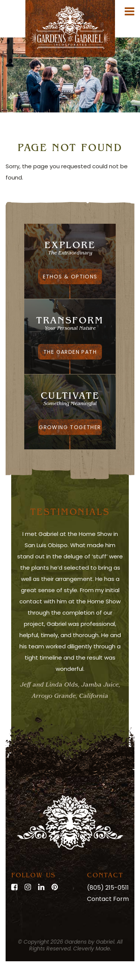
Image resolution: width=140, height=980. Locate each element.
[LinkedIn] (41, 887)
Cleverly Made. (92, 949)
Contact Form (108, 899)
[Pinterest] (55, 887)
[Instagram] (28, 887)
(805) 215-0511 (108, 888)
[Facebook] (14, 887)
